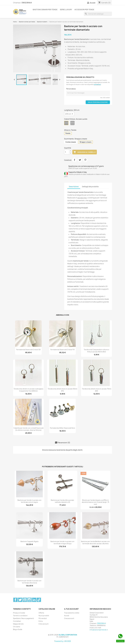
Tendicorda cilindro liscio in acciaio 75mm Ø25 (97, 390)
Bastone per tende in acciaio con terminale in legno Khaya (62, 542)
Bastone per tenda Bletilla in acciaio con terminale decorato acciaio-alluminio (95, 542)
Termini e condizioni (20, 616)
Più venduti (43, 618)
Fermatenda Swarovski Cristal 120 (28, 350)
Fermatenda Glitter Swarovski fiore (62, 428)
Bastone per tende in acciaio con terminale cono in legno (29, 501)
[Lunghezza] (69, 114)
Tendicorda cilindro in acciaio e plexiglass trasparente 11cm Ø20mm (28, 390)
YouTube (25, 600)
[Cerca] (98, 14)
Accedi (67, 616)
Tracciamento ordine (72, 613)
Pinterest (85, 160)
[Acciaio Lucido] (67, 123)
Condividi (74, 160)
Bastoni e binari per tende (45, 10)
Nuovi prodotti (44, 616)
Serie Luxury (66, 10)
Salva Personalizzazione (98, 102)
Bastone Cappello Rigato (30, 541)
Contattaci (17, 621)
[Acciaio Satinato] (73, 123)
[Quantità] (67, 152)
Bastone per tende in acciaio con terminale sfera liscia (29, 582)
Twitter (20, 600)
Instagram (29, 600)
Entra (41, 621)
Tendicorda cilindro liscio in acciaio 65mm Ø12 (62, 390)
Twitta (80, 160)
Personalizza (71, 89)
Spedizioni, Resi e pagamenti (23, 618)
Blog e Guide (18, 629)
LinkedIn (34, 600)
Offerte (41, 613)
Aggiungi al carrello (85, 152)
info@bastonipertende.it (99, 630)
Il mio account (44, 624)
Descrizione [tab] (74, 187)
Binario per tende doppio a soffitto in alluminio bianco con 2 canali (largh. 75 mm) (95, 502)
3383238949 (27, 3)
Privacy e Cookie (19, 613)
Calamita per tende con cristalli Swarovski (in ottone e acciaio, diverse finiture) (29, 429)
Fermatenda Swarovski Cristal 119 (62, 350)
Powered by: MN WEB (62, 641)
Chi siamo (17, 627)
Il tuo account (71, 609)
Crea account (69, 618)
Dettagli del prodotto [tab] (90, 187)
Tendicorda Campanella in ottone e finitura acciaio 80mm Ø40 (96, 351)
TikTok (39, 600)
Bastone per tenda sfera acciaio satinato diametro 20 (62, 501)
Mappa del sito (18, 624)
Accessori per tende (84, 10)
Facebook (15, 600)
